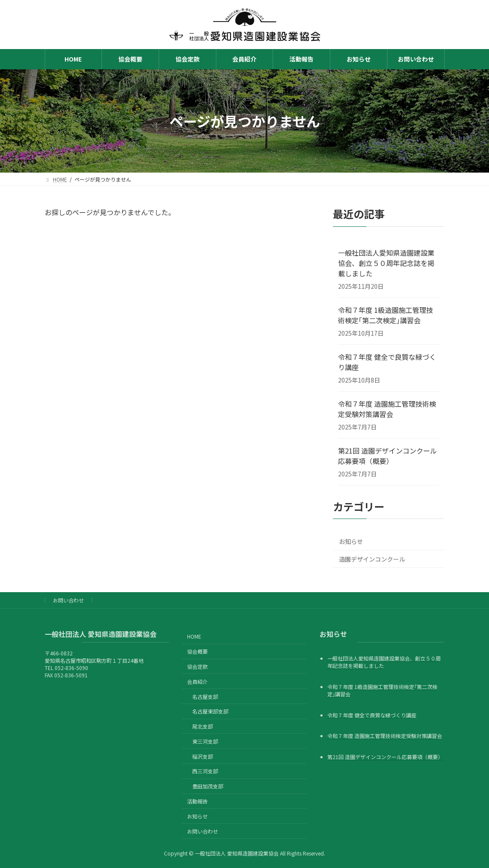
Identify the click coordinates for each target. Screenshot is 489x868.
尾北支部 (203, 726)
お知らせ (351, 541)
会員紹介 (197, 681)
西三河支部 (205, 771)
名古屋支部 (205, 696)
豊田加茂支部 (208, 786)
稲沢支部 (203, 756)
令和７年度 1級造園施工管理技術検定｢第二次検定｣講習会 (386, 315)
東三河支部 (205, 741)
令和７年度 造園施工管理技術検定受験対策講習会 (387, 409)
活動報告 (197, 801)
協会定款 (197, 666)
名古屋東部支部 (210, 711)
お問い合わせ (68, 600)
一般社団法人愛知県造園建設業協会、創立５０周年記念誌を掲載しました (386, 263)
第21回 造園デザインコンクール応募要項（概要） (388, 456)
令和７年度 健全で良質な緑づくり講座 (387, 362)
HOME (194, 636)
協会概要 (197, 651)
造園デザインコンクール (372, 559)
